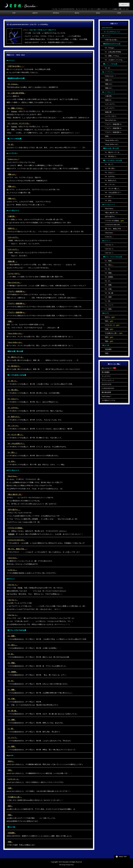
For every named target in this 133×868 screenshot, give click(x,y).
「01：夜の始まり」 (14, 366)
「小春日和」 (11, 216)
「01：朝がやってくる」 (15, 357)
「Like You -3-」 (12, 585)
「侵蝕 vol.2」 (11, 186)
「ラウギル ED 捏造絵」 (15, 528)
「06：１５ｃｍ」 (13, 426)
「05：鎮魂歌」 (12, 672)
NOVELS (56, 13)
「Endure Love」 (13, 159)
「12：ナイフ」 (12, 738)
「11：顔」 (10, 729)
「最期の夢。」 (12, 262)
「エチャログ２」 (13, 237)
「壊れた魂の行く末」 (14, 494)
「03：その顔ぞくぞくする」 (113, 60)
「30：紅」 (11, 144)
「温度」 (10, 788)
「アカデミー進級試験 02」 (16, 304)
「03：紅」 (11, 654)
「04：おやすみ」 (13, 408)
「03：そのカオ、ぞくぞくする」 (18, 123)
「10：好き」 (11, 461)
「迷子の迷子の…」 (14, 510)
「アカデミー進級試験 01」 (16, 312)
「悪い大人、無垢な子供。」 (17, 549)
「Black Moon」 (12, 476)
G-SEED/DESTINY (108, 388)
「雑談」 (10, 842)
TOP (14, 13)
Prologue (14, 111)
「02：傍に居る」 (13, 390)
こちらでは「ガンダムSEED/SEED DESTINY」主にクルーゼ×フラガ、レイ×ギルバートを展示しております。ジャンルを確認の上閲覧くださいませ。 (91, 9)
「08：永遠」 (11, 699)
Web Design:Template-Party (66, 865)
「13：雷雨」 (11, 747)
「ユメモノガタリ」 (14, 274)
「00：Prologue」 (13, 84)
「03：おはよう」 (13, 399)
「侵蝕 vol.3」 (11, 174)
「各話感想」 (11, 833)
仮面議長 (11, 534)
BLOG (77, 13)
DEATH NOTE (107, 384)
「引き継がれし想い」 (14, 797)
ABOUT (35, 13)
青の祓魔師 (106, 372)
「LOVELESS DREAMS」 (16, 540)
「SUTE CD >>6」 (13, 779)
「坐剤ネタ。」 (12, 228)
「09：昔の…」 (12, 452)
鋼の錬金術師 (106, 392)
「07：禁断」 (11, 690)
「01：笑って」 (12, 381)
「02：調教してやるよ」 (15, 108)
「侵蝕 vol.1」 (11, 198)
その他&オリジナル (109, 400)
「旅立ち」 (11, 761)
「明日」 (10, 770)
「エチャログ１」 (13, 249)
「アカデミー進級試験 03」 (16, 291)
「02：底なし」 (12, 645)
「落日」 (10, 806)
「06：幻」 (11, 681)
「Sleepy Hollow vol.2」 (15, 333)
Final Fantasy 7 (107, 396)
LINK (119, 13)
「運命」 (10, 815)
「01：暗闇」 (11, 636)
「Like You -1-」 (12, 615)
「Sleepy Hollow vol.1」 (15, 342)
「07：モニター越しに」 (15, 435)
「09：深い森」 (12, 711)
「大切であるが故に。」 (15, 66)
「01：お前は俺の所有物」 (16, 93)
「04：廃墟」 (11, 663)
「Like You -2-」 (12, 600)
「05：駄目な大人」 (14, 417)
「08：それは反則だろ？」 (16, 444)
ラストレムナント (108, 380)
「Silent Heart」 (12, 558)
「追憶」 (10, 321)
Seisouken (66, 862)
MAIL (98, 13)
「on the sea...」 (12, 570)
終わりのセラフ (109, 368)
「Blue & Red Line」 (14, 283)
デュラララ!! (106, 376)
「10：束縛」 (11, 720)
